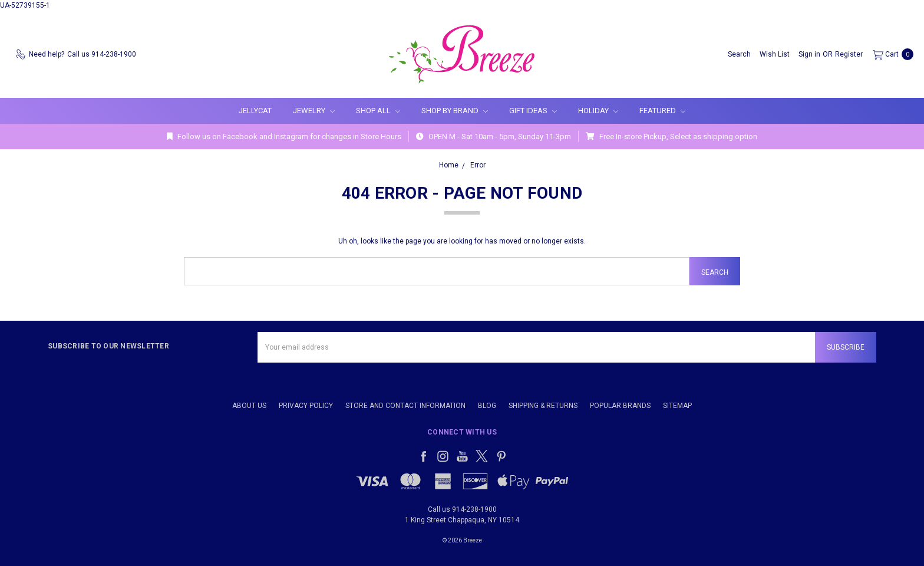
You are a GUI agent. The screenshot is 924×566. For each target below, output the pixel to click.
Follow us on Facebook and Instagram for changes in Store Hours (284, 136)
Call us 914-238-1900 (462, 509)
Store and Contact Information (405, 406)
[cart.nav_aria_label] (891, 54)
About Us (249, 406)
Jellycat (255, 111)
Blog (487, 406)
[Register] (849, 54)
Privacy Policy (306, 406)
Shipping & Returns (543, 406)
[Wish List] (775, 54)
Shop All (378, 111)
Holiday (598, 111)
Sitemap (677, 406)
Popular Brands (620, 406)
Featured (662, 111)
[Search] (739, 54)
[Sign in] (809, 54)
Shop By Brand (455, 111)
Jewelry (314, 111)
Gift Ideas (533, 111)
